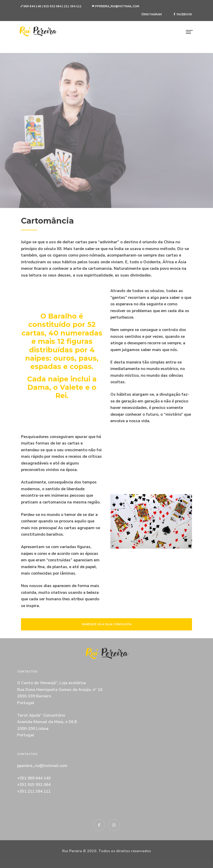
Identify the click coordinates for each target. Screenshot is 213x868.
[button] (51, 7)
